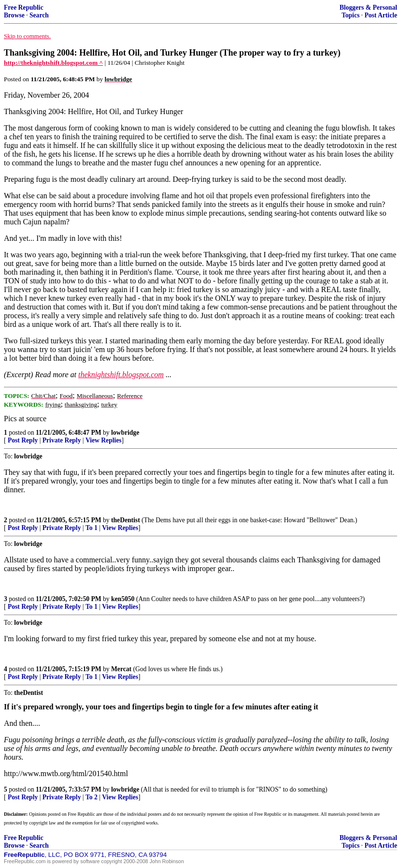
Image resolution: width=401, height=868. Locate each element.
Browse (14, 15)
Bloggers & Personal (368, 7)
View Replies (104, 440)
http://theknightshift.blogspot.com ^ (53, 63)
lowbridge (125, 433)
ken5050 (123, 599)
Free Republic (24, 7)
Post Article (381, 15)
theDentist (126, 520)
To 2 (92, 797)
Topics (351, 15)
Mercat (121, 669)
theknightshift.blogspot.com (121, 375)
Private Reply (62, 440)
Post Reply (23, 440)
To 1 (92, 528)
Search (39, 15)
